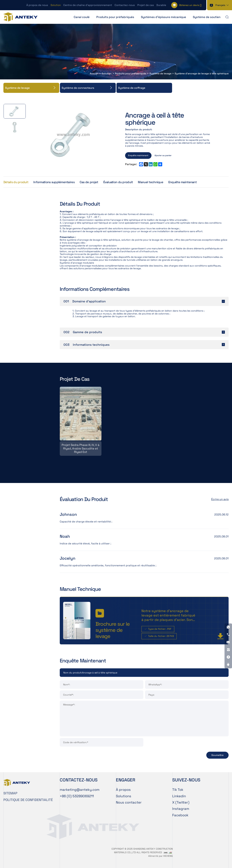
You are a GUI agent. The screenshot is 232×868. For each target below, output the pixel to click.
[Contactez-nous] (144, 802)
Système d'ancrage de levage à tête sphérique (202, 74)
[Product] (144, 673)
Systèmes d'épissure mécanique (163, 17)
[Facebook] (228, 657)
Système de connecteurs (78, 88)
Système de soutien (207, 17)
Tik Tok (178, 790)
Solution (56, 5)
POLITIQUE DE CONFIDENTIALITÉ (28, 800)
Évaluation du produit (118, 182)
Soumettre (217, 755)
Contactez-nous (125, 5)
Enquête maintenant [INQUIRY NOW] (138, 155)
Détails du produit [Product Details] (16, 182)
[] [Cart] (190, 5)
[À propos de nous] (144, 790)
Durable (161, 5)
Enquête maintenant (182, 182)
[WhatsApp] (228, 627)
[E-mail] (80, 790)
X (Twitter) (181, 802)
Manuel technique (150, 182)
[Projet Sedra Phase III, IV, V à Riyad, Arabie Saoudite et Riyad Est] (81, 421)
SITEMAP (10, 793)
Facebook (180, 815)
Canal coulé (82, 17)
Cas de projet (89, 182)
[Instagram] (228, 650)
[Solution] (144, 796)
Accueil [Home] (94, 74)
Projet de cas (146, 5)
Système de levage (160, 74)
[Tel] (77, 796)
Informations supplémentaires (54, 182)
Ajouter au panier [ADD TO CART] (163, 155)
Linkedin (179, 796)
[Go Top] (228, 665)
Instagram (181, 809)
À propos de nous (37, 5)
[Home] (20, 17)
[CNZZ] (168, 852)
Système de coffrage (132, 88)
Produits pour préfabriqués (115, 17)
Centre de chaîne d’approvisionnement (88, 5)
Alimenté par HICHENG (161, 856)
